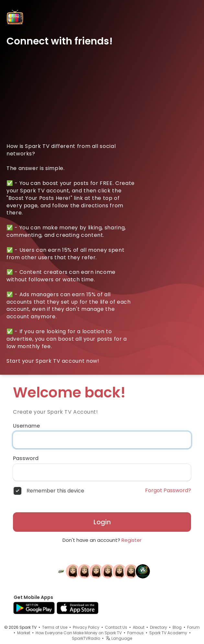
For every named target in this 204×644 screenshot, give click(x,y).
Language (119, 638)
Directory (159, 627)
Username (26, 426)
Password (26, 458)
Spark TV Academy (168, 633)
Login (102, 522)
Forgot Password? (168, 491)
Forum (193, 627)
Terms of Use (55, 627)
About (139, 627)
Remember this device (55, 491)
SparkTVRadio (86, 638)
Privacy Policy (86, 627)
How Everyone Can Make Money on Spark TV (79, 633)
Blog (177, 627)
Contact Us (116, 627)
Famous (136, 633)
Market (24, 633)
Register (131, 540)
